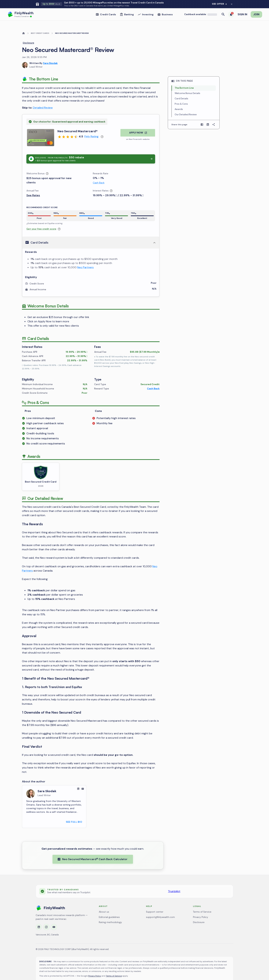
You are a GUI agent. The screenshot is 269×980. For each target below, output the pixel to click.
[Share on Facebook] (202, 116)
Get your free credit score (41, 221)
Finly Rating (91, 128)
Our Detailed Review (186, 106)
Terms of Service (202, 904)
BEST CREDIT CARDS (40, 25)
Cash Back (99, 174)
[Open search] (223, 6)
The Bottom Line (184, 80)
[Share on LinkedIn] (208, 116)
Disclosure (28, 35)
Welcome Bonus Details (187, 85)
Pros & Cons (181, 96)
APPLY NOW (138, 124)
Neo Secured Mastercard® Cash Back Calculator (92, 851)
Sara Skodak (50, 55)
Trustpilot (174, 883)
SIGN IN (242, 6)
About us (104, 904)
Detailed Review (43, 99)
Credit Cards (106, 6)
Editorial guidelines (109, 909)
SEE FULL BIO (74, 814)
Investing (146, 6)
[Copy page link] (214, 116)
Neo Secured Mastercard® (78, 123)
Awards (179, 101)
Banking (127, 6)
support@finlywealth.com (160, 909)
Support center (155, 904)
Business (165, 6)
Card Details (181, 90)
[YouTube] (54, 919)
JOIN (256, 6)
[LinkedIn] (39, 919)
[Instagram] (46, 919)
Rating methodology (110, 914)
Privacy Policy (201, 909)
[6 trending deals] (231, 6)
